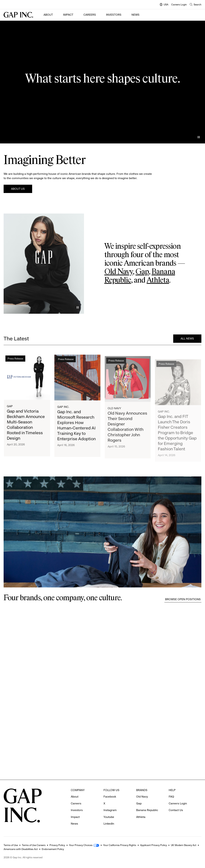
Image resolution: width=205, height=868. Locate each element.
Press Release (15, 359)
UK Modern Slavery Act (184, 845)
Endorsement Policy (53, 849)
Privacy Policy (57, 845)
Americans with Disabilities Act (21, 849)
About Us (18, 189)
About (48, 15)
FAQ (171, 797)
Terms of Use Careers (34, 845)
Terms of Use (11, 845)
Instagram (110, 810)
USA (164, 5)
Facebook (110, 797)
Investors (114, 15)
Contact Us (176, 810)
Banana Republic (147, 810)
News (135, 15)
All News (187, 339)
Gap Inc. (63, 409)
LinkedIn (109, 824)
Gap (142, 272)
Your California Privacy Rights (120, 845)
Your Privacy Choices (81, 845)
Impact (68, 15)
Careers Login (179, 5)
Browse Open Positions (183, 599)
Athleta (158, 280)
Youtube (109, 817)
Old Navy (119, 272)
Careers (90, 15)
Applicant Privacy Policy (154, 845)
